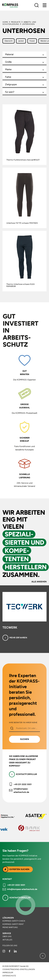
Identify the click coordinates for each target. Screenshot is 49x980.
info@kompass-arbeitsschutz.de (21, 790)
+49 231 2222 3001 (23, 784)
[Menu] (45, 5)
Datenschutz (9, 976)
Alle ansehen (39, 582)
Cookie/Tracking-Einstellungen (19, 969)
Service (7, 933)
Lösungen (8, 918)
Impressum (8, 973)
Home (5, 22)
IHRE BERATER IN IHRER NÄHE (23, 723)
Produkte (16, 22)
